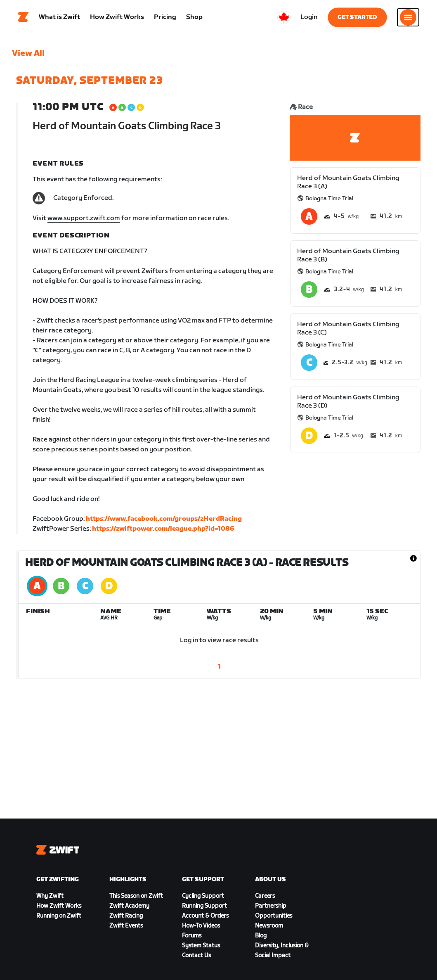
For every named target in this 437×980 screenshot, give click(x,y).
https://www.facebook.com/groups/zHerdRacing (164, 521)
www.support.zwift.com (84, 221)
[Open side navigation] (408, 19)
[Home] (24, 19)
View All (28, 56)
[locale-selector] (284, 19)
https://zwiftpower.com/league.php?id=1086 (163, 531)
